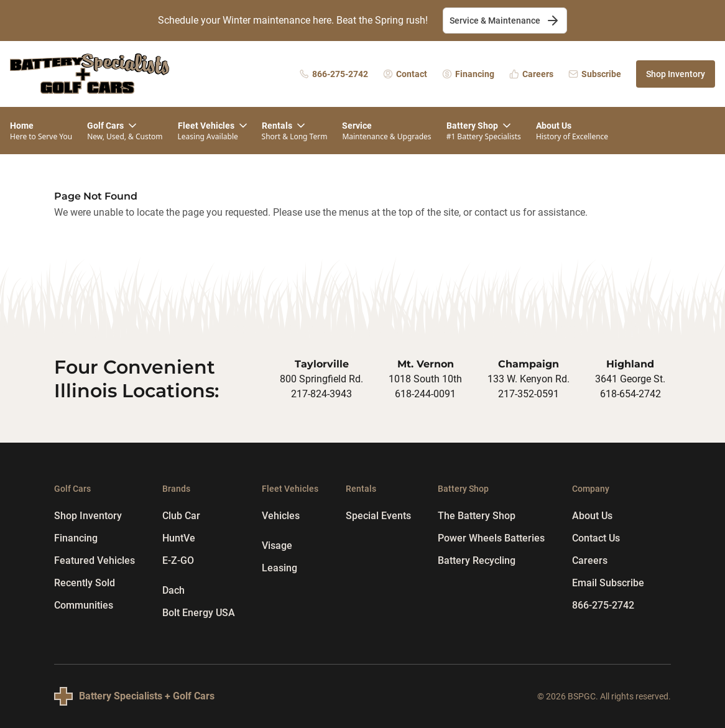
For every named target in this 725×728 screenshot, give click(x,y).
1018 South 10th (425, 379)
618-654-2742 (630, 394)
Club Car (181, 516)
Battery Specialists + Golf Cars (147, 696)
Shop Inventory (676, 74)
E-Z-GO (178, 560)
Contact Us (596, 538)
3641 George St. (630, 379)
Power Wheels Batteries (491, 538)
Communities (84, 605)
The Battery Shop (477, 516)
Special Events (378, 516)
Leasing (279, 568)
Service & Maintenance (505, 21)
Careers (590, 560)
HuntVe (179, 538)
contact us (497, 212)
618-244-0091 (425, 394)
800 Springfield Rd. (321, 379)
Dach (173, 590)
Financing (76, 538)
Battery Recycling (477, 560)
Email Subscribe (608, 583)
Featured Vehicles (95, 560)
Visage (277, 546)
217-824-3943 (321, 394)
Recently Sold (85, 583)
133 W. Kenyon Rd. (529, 379)
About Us (592, 516)
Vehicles (281, 516)
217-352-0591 (529, 394)
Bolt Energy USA (199, 613)
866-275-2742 (603, 605)
